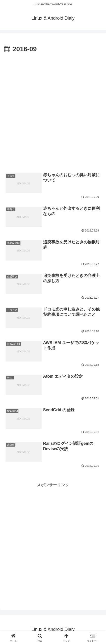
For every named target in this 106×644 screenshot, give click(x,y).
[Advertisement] (53, 111)
